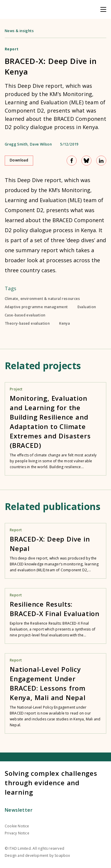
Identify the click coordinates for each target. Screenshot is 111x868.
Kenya (65, 324)
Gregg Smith (16, 144)
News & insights (19, 31)
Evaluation (87, 307)
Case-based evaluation (25, 315)
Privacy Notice (17, 833)
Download (19, 160)
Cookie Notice (17, 826)
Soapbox (62, 855)
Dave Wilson (41, 144)
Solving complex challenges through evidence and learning (51, 783)
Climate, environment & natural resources (42, 299)
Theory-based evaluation (27, 324)
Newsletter (19, 810)
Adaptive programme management (36, 307)
